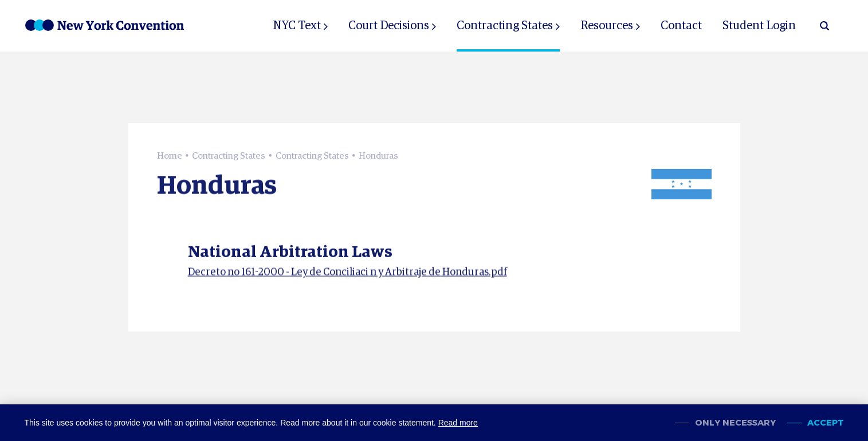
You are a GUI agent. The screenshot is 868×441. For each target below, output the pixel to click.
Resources (607, 26)
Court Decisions (389, 26)
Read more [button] (458, 423)
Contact (681, 26)
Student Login (759, 26)
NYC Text (297, 26)
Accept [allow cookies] (826, 423)
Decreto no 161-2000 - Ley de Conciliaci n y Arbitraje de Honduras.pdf (347, 276)
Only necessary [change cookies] (735, 423)
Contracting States (505, 26)
